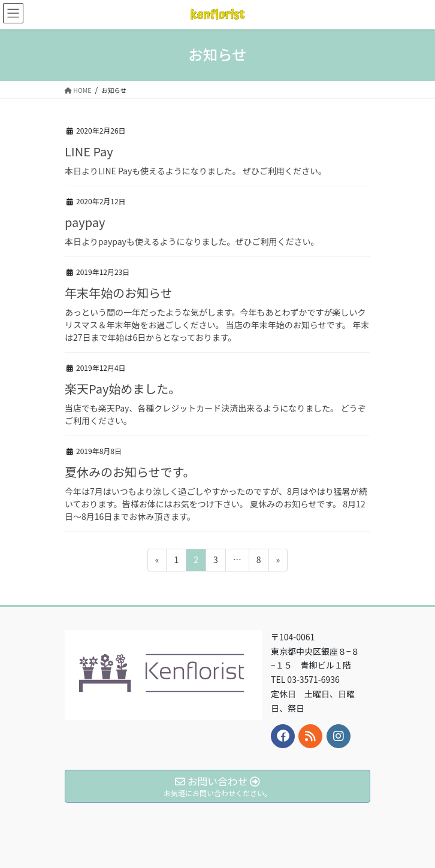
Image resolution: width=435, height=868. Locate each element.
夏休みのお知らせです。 (130, 472)
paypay (85, 222)
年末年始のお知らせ (119, 293)
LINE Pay (89, 151)
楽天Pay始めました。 (123, 388)
